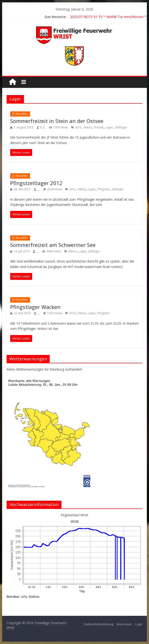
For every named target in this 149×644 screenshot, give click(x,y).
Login (139, 624)
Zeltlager (121, 127)
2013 (78, 127)
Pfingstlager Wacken (35, 307)
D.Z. (43, 127)
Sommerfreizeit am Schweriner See (53, 245)
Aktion (88, 127)
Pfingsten (104, 189)
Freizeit (99, 127)
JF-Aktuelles (20, 114)
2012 (72, 189)
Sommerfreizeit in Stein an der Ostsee (57, 121)
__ (39, 189)
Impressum (124, 624)
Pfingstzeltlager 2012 (36, 183)
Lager (109, 127)
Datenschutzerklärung (99, 624)
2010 (72, 313)
